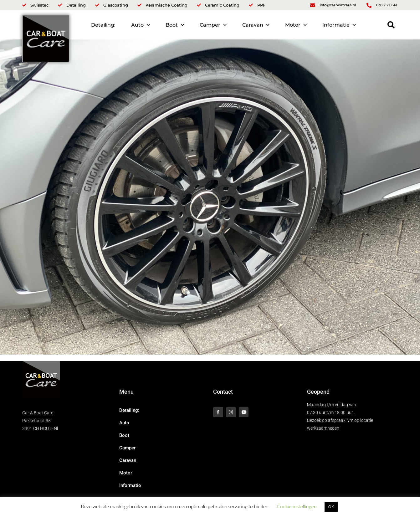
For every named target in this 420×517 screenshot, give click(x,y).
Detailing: (103, 25)
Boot (175, 25)
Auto (141, 25)
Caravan (256, 25)
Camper (213, 25)
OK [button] (331, 507)
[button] (391, 25)
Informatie (339, 25)
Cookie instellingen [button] (297, 506)
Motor (296, 25)
